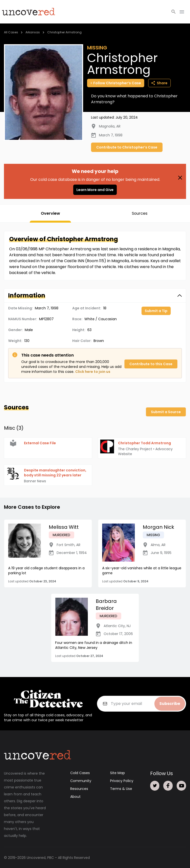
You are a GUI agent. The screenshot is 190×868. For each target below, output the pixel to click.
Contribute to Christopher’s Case (127, 147)
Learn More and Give (95, 190)
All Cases (11, 32)
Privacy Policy (122, 781)
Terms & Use (121, 789)
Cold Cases (80, 773)
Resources (79, 789)
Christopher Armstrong (64, 32)
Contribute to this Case (151, 364)
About (75, 797)
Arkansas (33, 32)
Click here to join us (93, 372)
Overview (50, 213)
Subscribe (170, 704)
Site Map (118, 773)
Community (81, 781)
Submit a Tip (156, 311)
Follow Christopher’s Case (116, 83)
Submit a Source (166, 412)
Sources (140, 213)
